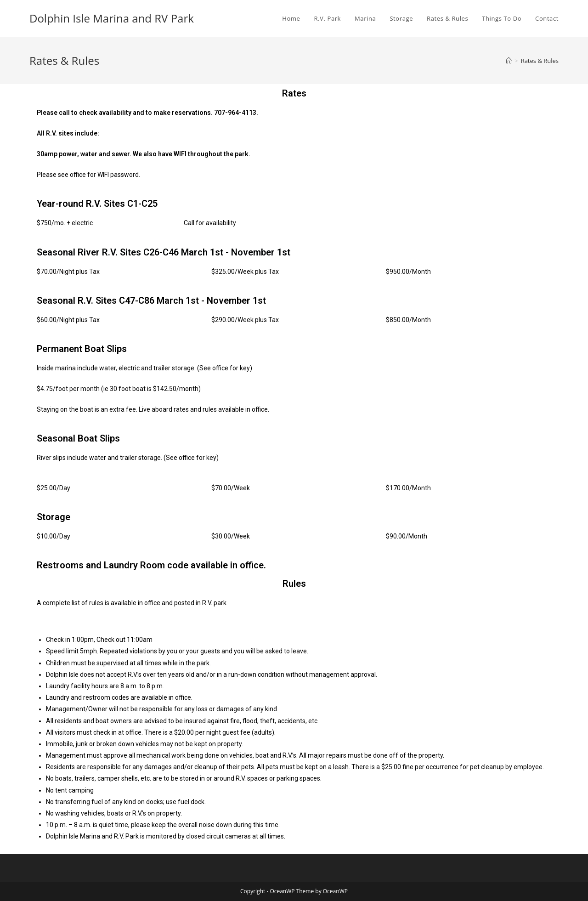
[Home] (509, 61)
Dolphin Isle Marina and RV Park (112, 18)
